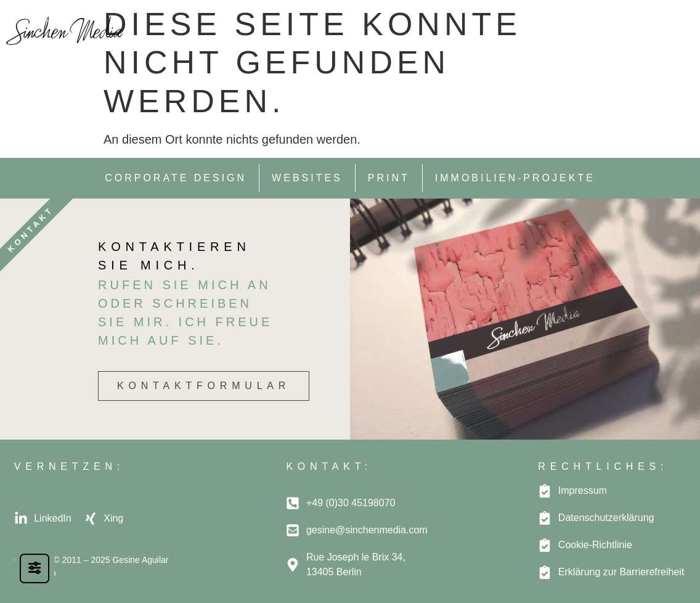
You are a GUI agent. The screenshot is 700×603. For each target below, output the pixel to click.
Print (389, 178)
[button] (680, 28)
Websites (307, 178)
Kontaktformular (204, 385)
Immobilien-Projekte (515, 178)
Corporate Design (176, 178)
